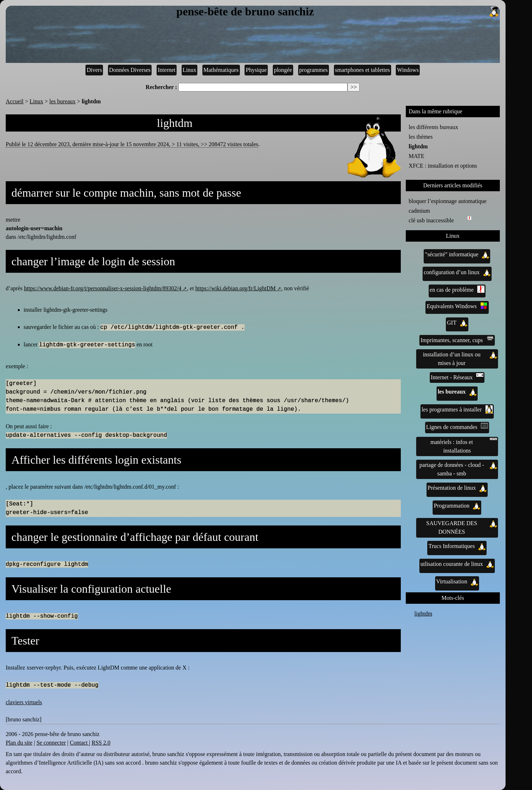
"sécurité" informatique (457, 255)
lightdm (418, 146)
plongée (283, 70)
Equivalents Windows (457, 306)
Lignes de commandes (457, 426)
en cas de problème (457, 289)
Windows (408, 70)
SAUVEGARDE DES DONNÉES (462, 527)
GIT (457, 323)
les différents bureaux (433, 127)
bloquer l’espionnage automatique (448, 201)
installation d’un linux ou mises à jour (460, 358)
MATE (417, 156)
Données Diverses (130, 70)
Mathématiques (221, 70)
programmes (314, 70)
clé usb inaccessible (433, 220)
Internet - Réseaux (457, 377)
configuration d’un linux (457, 272)
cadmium (419, 211)
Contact (79, 743)
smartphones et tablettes (363, 70)
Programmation (457, 506)
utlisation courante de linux (457, 564)
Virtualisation (457, 582)
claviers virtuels (24, 702)
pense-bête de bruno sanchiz (338, 12)
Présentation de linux (457, 488)
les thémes (421, 137)
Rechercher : (161, 87)
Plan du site (19, 743)
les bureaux (62, 101)
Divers (94, 70)
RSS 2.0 (101, 743)
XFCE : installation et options (443, 166)
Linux (189, 70)
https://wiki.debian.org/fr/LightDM (235, 288)
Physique (257, 70)
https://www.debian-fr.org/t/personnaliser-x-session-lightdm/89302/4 (103, 288)
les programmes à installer (457, 410)
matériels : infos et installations (464, 446)
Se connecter (51, 743)
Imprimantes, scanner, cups (457, 340)
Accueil (15, 101)
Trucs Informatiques (457, 546)
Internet (167, 70)
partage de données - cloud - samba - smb (458, 469)
